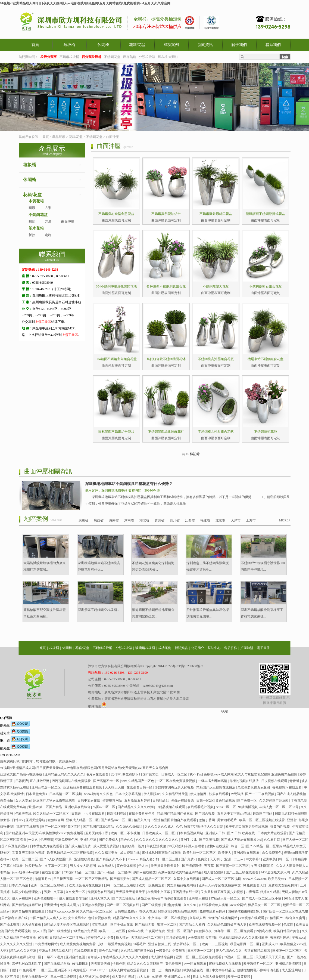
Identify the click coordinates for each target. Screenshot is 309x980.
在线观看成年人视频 (214, 905)
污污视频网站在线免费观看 (72, 781)
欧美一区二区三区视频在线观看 (262, 820)
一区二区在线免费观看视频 (176, 781)
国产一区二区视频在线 (123, 905)
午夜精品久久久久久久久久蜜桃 (126, 957)
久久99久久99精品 (129, 827)
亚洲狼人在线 (199, 898)
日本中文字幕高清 (129, 794)
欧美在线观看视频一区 (265, 925)
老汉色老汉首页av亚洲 (254, 787)
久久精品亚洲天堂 (175, 794)
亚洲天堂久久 (101, 898)
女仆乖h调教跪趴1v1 (126, 774)
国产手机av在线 (122, 925)
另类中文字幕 (54, 892)
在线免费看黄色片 (142, 814)
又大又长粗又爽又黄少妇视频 (222, 892)
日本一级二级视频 (64, 977)
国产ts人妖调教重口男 (56, 859)
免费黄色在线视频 (101, 892)
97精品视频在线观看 (171, 807)
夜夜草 (209, 866)
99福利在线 (264, 931)
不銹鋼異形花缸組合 (166, 214)
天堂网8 (211, 938)
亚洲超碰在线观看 (247, 853)
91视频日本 (81, 964)
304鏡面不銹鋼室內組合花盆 (116, 359)
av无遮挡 (237, 794)
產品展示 (59, 137)
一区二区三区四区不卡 (55, 970)
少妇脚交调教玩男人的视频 (175, 787)
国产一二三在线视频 (260, 794)
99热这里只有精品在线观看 (178, 911)
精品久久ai (141, 820)
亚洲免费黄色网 (67, 840)
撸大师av (123, 938)
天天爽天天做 (101, 964)
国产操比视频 (10, 925)
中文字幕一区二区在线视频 (168, 918)
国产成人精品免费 (78, 846)
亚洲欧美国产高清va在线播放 (21, 774)
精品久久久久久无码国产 (145, 964)
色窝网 (289, 925)
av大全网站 (238, 905)
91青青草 (252, 892)
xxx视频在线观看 (252, 918)
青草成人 (94, 957)
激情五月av (43, 879)
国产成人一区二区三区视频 (222, 879)
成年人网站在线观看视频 (129, 970)
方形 (48, 208)
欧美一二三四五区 (113, 931)
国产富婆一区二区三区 (233, 866)
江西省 (190, 520)
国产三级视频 (152, 905)
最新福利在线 (117, 814)
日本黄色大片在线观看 (47, 846)
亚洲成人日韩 (216, 833)
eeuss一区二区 (226, 807)
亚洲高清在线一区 (186, 892)
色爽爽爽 (47, 840)
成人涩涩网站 (292, 970)
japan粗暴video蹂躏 (26, 872)
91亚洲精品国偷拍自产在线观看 (174, 820)
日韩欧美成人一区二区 (159, 833)
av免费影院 (196, 938)
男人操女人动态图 (83, 866)
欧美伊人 (225, 853)
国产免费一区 (247, 800)
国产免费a (188, 859)
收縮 (224, 711)
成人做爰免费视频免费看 (78, 944)
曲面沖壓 (113, 137)
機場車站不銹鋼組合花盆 (266, 359)
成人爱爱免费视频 (107, 846)
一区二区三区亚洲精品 (92, 879)
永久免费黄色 (272, 853)
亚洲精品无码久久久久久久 (65, 774)
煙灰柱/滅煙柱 (168, 57)
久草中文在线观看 (187, 879)
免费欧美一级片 (133, 846)
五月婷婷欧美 (176, 938)
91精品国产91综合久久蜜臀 (286, 918)
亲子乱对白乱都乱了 (27, 964)
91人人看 (144, 977)
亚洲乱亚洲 (89, 840)
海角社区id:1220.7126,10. (91, 970)
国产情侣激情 (192, 866)
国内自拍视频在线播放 (29, 911)
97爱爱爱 (103, 977)
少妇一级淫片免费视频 (115, 944)
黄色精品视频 (226, 800)
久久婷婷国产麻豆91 (274, 800)
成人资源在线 (130, 853)
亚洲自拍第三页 (160, 944)
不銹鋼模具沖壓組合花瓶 (216, 359)
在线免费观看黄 (86, 951)
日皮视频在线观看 (275, 781)
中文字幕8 (253, 859)
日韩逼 (77, 814)
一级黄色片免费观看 (171, 951)
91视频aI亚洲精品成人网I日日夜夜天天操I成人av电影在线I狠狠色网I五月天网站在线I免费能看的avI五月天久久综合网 (85, 3)
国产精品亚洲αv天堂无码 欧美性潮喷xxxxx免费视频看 (45, 833)
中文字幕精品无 (224, 970)
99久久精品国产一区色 (138, 781)
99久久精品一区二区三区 (51, 814)
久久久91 (190, 905)
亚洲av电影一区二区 (46, 787)
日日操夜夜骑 (63, 879)
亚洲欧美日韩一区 (276, 859)
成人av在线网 (22, 898)
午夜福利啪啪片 (263, 866)
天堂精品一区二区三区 (148, 938)
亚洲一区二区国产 (181, 931)
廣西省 (99, 520)
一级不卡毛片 (54, 957)
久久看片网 (272, 840)
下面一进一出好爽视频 (165, 970)
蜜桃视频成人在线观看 (225, 964)
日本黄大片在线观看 (272, 833)
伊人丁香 (40, 931)
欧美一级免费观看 (152, 885)
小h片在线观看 (94, 814)
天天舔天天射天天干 (131, 892)
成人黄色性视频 (124, 977)
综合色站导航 (109, 951)
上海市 (251, 520)
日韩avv (18, 820)
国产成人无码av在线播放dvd (242, 840)
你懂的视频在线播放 (244, 781)
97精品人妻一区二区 (226, 898)
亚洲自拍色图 (76, 957)
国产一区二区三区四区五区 (61, 827)
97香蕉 (43, 938)
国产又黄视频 (209, 840)
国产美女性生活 (124, 898)
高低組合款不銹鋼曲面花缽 (166, 359)
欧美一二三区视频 (215, 944)
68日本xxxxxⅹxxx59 (61, 911)
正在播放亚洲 (40, 781)
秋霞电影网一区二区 (245, 944)
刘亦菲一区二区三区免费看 (234, 931)
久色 (179, 827)
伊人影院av (152, 794)
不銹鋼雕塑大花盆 (216, 286)
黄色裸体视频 (127, 866)
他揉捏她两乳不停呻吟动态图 (259, 970)
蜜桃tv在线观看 (218, 846)
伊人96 (144, 866)
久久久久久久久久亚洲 (17, 944)
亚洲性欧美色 (84, 859)
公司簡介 (198, 648)
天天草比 (216, 859)
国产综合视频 (205, 814)
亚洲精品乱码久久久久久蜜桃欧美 (244, 938)
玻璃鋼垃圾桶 (145, 648)
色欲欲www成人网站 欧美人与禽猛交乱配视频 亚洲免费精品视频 (251, 774)
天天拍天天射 (115, 787)
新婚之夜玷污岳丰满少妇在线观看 (162, 898)
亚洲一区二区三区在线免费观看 (199, 957)
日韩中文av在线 (89, 800)
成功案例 (171, 45)
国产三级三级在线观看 (243, 872)
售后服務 (230, 648)
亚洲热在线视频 (93, 905)
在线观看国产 (52, 872)
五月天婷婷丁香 (97, 833)
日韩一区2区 (205, 800)
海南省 (114, 520)
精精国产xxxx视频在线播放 (216, 787)
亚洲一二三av (234, 859)
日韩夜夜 (22, 781)
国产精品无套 (145, 925)
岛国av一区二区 (104, 807)
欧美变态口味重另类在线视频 (247, 827)
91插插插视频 (248, 807)
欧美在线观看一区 (35, 977)
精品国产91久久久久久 (130, 918)
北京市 (220, 520)
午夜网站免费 (156, 931)
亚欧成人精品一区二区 (83, 820)
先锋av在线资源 (183, 800)
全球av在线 (136, 931)
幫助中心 (214, 648)
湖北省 (144, 520)
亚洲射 (292, 820)
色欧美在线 (23, 814)
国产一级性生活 (59, 931)
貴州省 (160, 520)
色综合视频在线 (100, 918)
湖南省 (129, 520)
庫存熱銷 (130, 57)
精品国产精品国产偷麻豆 (175, 814)
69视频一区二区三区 (239, 957)
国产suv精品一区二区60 (114, 872)
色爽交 (203, 859)
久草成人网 (198, 918)
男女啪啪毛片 (227, 820)
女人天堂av (23, 800)
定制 (48, 235)
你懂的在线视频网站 (223, 918)
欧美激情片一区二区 (259, 964)
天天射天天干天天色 (271, 957)
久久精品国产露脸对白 (137, 951)
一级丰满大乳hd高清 (213, 781)
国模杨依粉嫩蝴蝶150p (244, 911)
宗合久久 (127, 840)
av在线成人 (107, 866)
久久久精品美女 (107, 853)
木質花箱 (36, 201)
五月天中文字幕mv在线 (234, 814)
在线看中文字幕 (159, 892)
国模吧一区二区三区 (287, 951)
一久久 (34, 840)
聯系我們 (273, 45)
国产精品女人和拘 (192, 925)
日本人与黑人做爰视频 (209, 977)
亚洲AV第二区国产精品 (46, 807)
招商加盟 (247, 648)
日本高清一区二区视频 (66, 794)
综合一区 (238, 846)
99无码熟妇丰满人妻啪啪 (187, 846)
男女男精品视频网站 (182, 885)
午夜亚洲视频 (157, 846)
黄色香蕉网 (174, 964)
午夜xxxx (298, 938)
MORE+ (285, 520)
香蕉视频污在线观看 (287, 787)
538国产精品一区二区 (79, 872)
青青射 (295, 781)
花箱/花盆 (137, 45)
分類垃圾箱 (147, 57)
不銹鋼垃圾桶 (69, 57)
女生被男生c (77, 918)
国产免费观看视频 (18, 931)
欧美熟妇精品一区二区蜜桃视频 (70, 853)
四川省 (175, 520)
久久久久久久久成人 (160, 827)
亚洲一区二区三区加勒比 (49, 885)
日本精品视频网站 (190, 833)
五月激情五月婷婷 (138, 800)
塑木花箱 (36, 228)
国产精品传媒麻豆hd (27, 905)
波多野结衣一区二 (187, 944)
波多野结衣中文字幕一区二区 (47, 866)
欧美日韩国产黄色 (287, 931)
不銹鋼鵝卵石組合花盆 (266, 286)
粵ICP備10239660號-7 (188, 666)
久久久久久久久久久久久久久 (157, 840)
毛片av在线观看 (98, 774)
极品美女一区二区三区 (265, 905)
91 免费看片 (27, 970)
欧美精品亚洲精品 (189, 872)
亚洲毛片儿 (189, 840)
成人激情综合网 (162, 957)
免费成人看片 (70, 905)
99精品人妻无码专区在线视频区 (67, 925)
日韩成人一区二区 (175, 774)
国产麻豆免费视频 (15, 846)
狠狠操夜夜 (204, 931)
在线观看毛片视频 (201, 807)
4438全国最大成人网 (276, 872)
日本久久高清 (19, 885)
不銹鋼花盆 (112, 57)
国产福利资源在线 (15, 918)
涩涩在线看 (100, 925)
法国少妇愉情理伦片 (27, 892)
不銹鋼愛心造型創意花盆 (116, 214)
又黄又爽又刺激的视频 (29, 853)
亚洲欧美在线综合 (78, 807)
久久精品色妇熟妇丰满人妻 (227, 925)
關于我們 (239, 45)
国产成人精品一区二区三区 (152, 879)
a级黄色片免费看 (85, 931)
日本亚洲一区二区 (201, 951)
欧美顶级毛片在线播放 (85, 885)
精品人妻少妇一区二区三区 (159, 859)
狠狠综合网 (56, 820)
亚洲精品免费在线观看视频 (83, 787)
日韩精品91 (161, 800)
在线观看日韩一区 (140, 787)
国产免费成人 (109, 840)
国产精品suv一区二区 (117, 820)
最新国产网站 (263, 814)
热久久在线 (148, 911)
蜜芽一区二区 (167, 925)
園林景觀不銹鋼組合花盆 (116, 432)
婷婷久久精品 (270, 892)
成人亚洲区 (87, 977)
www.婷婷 (91, 794)
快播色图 (119, 964)
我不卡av (196, 774)
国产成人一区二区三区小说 (262, 898)
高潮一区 (35, 957)
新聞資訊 (205, 45)
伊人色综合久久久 (229, 951)
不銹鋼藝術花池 (266, 432)
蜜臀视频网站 (113, 800)
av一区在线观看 (195, 964)
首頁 (35, 45)
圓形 (32, 208)
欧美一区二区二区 (25, 859)
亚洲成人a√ (270, 944)
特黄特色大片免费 (101, 938)
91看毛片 (140, 944)
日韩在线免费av (126, 911)
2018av (288, 898)
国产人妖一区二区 (295, 840)
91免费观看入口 (255, 885)
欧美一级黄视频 (239, 977)
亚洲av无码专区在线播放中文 (220, 885)
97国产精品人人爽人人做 (48, 918)
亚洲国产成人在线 (178, 977)
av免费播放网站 (46, 944)
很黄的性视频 (280, 827)
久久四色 (107, 794)
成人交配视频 (214, 872)
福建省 (205, 520)
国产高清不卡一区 (107, 781)
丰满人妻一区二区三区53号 (279, 807)
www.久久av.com (255, 879)
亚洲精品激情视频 (289, 964)
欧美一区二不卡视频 (126, 833)
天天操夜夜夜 (32, 925)
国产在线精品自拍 (57, 964)
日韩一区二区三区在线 (121, 885)
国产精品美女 (120, 879)
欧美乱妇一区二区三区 (200, 853)
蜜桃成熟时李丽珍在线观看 (162, 853)
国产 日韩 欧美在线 (241, 833)
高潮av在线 (166, 872)
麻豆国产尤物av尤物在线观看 (54, 800)
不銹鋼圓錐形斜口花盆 (216, 214)
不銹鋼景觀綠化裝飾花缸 (166, 432)
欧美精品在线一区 (197, 970)
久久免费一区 (76, 892)
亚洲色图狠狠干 (46, 898)
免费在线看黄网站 (213, 911)
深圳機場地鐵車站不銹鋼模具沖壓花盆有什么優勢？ (129, 484)
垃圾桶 (69, 45)
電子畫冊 (263, 648)
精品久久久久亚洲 (24, 951)
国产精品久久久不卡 (111, 859)
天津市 (236, 520)
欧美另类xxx (277, 879)
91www (133, 859)
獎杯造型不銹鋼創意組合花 (166, 286)
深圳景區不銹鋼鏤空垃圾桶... (99, 610)
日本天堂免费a (37, 794)
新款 (32, 235)
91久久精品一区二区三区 (95, 911)
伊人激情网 (199, 794)
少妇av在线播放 (145, 872)
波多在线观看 (219, 794)
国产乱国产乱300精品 (99, 827)
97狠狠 (157, 977)
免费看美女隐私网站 (283, 885)
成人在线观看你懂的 (74, 898)
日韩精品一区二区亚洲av (68, 938)
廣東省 (83, 520)
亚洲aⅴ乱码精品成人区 (56, 951)
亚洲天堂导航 (36, 820)
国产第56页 (151, 774)
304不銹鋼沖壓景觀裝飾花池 (116, 286)
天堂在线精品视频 (257, 951)
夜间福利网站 (280, 938)
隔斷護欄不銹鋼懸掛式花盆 (266, 214)
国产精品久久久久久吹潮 (136, 807)
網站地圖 (95, 706)
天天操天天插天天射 (166, 866)
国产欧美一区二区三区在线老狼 (285, 911)
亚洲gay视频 (173, 905)
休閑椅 (103, 45)
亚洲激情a (51, 905)
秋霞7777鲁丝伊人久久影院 (204, 827)
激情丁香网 (207, 820)
